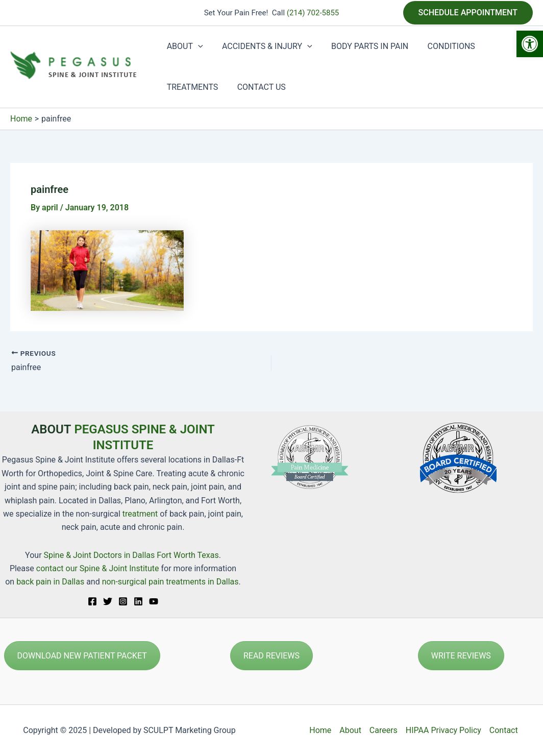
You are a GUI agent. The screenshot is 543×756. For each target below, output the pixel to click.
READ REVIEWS (271, 656)
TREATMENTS (191, 87)
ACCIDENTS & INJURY (263, 46)
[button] (530, 44)
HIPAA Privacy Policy (443, 730)
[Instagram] (123, 601)
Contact (504, 730)
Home (320, 730)
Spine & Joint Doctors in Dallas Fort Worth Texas (131, 555)
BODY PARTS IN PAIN (363, 46)
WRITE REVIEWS (461, 656)
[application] (196, 46)
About (350, 730)
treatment (140, 514)
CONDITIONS (442, 46)
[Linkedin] (138, 601)
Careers (384, 730)
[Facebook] (92, 601)
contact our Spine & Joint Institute (98, 568)
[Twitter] (108, 601)
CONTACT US (257, 87)
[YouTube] (154, 601)
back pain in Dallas (51, 582)
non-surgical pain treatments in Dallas (170, 582)
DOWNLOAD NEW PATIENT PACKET (82, 656)
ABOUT (183, 46)
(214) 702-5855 (313, 13)
